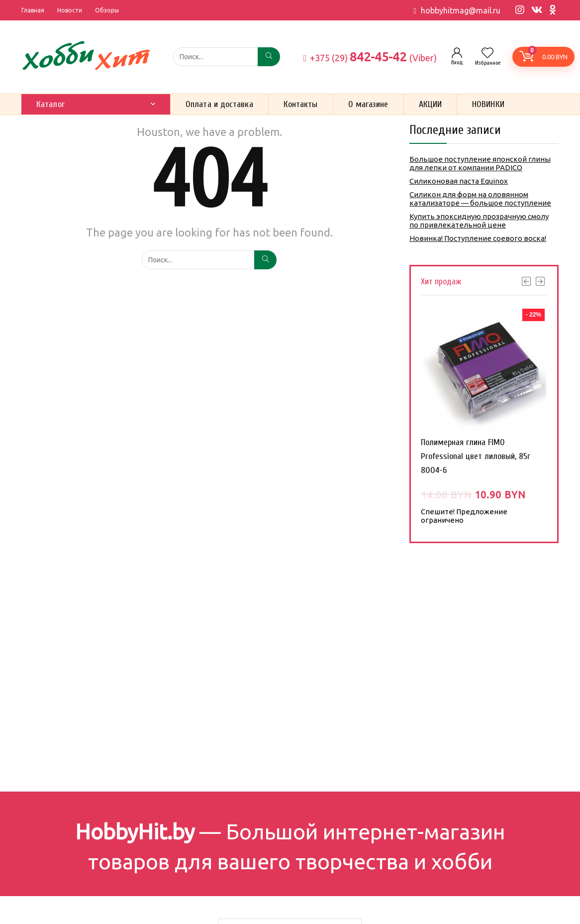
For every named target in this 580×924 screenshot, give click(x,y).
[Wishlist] (487, 54)
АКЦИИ (431, 104)
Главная (33, 10)
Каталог (50, 104)
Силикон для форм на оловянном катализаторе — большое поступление (480, 199)
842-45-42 (370, 57)
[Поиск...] (269, 57)
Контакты (301, 104)
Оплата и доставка (219, 104)
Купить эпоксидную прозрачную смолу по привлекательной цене (479, 221)
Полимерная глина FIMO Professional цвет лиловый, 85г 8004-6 (476, 456)
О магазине (368, 104)
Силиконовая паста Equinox (459, 181)
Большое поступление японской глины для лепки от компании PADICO (480, 163)
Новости (70, 10)
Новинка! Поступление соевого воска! (478, 238)
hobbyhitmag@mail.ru (461, 10)
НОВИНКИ (488, 104)
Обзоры (107, 10)
